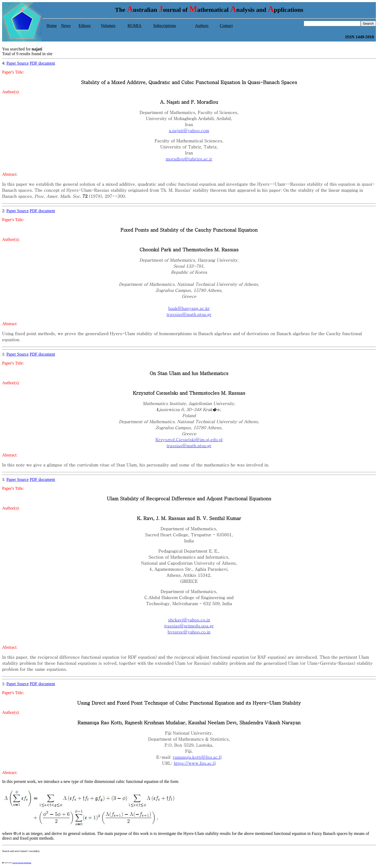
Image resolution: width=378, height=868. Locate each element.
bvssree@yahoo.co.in (189, 632)
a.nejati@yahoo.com (189, 130)
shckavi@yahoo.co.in (189, 620)
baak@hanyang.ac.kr (189, 308)
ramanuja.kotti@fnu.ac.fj (197, 757)
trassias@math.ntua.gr (189, 314)
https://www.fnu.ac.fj (195, 763)
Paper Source (17, 63)
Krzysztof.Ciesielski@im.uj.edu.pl (189, 440)
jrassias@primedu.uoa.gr (189, 626)
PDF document (42, 63)
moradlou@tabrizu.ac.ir (189, 159)
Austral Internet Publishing (22, 863)
